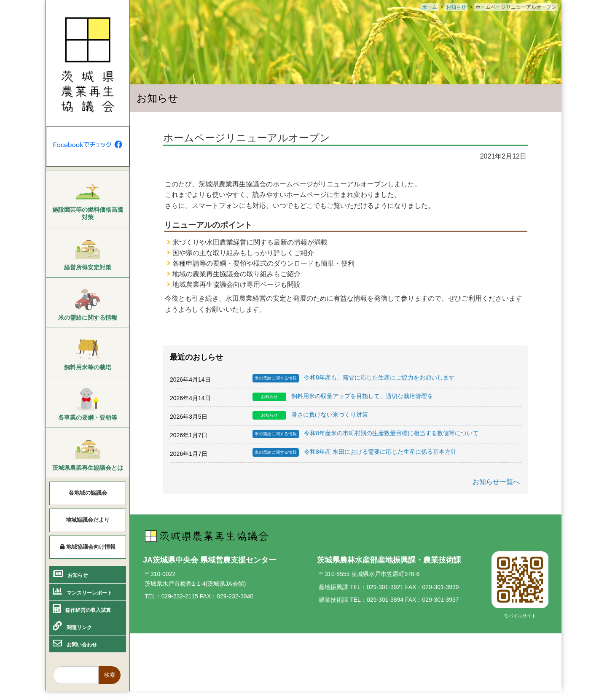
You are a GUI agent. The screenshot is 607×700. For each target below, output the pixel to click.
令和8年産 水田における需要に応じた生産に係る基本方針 (355, 452)
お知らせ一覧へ (496, 482)
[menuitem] (88, 200)
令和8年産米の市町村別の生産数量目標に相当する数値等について (365, 434)
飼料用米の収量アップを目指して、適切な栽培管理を (343, 397)
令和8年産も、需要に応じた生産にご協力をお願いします (354, 378)
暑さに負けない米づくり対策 (310, 415)
